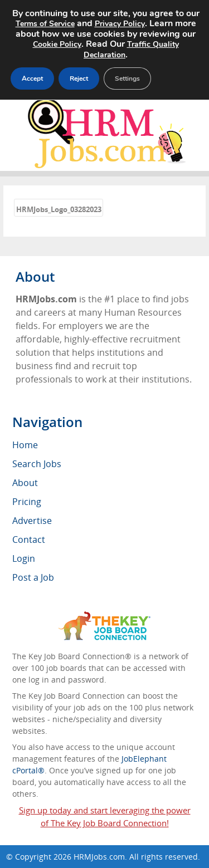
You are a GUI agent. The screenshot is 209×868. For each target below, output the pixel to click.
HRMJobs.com (99, 857)
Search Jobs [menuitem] (37, 464)
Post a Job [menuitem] (33, 577)
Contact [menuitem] (29, 540)
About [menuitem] (25, 483)
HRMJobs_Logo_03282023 (59, 209)
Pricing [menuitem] (27, 502)
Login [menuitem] (24, 558)
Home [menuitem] (25, 445)
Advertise (32, 521)
